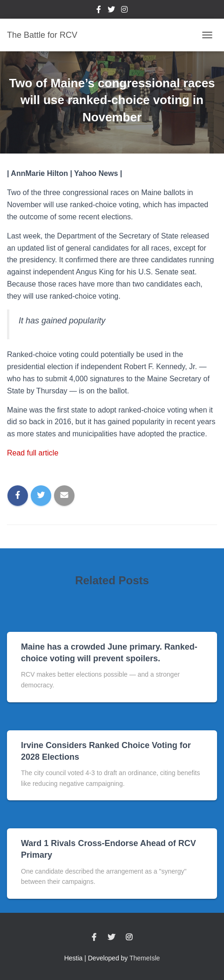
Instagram (124, 11)
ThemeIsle (145, 958)
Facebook (99, 11)
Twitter (111, 11)
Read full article (33, 453)
